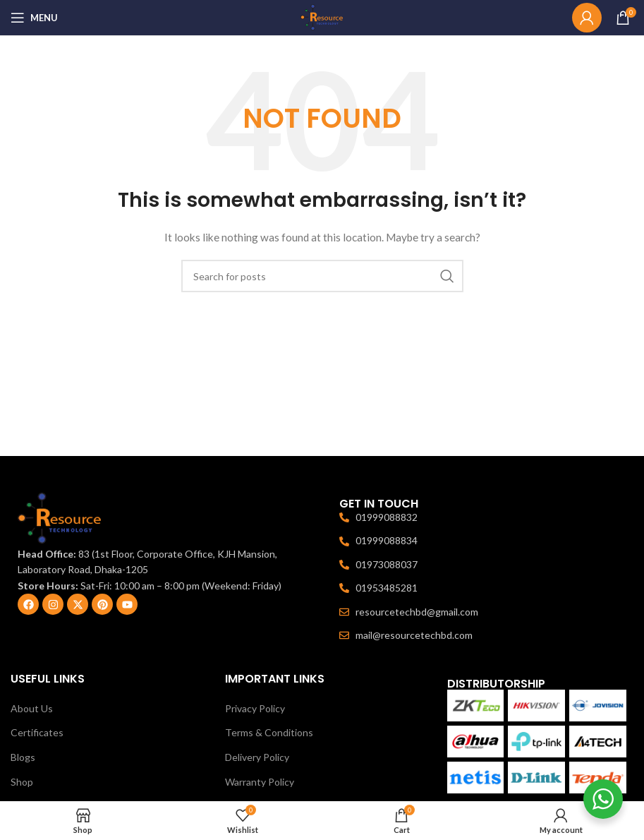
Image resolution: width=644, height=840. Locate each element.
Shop (22, 782)
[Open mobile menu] (34, 18)
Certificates (37, 732)
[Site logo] (322, 17)
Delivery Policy (257, 757)
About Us (32, 708)
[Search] (322, 276)
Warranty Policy (260, 782)
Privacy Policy (255, 708)
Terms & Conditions (269, 732)
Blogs (23, 757)
